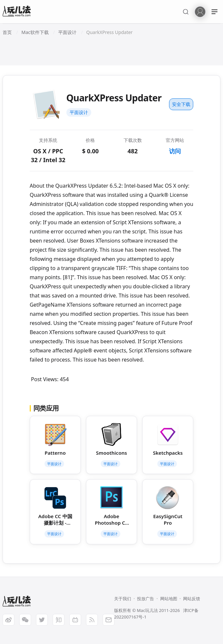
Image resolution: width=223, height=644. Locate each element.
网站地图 (169, 599)
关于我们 (123, 599)
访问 (175, 151)
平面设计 (79, 112)
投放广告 (146, 599)
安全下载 (181, 104)
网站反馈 (192, 599)
